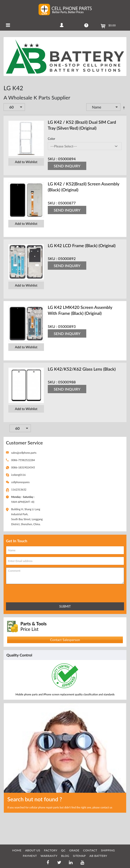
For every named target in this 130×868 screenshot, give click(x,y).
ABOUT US (33, 850)
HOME (17, 850)
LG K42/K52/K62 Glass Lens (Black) (82, 369)
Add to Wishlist (26, 162)
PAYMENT (30, 856)
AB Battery (98, 856)
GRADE (74, 850)
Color (51, 139)
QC (63, 850)
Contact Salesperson (65, 640)
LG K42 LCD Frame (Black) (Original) (82, 245)
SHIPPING (108, 850)
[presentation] (27, 592)
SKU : (52, 159)
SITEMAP (79, 856)
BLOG (65, 856)
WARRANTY (49, 856)
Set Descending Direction (124, 108)
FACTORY (51, 850)
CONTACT (90, 850)
